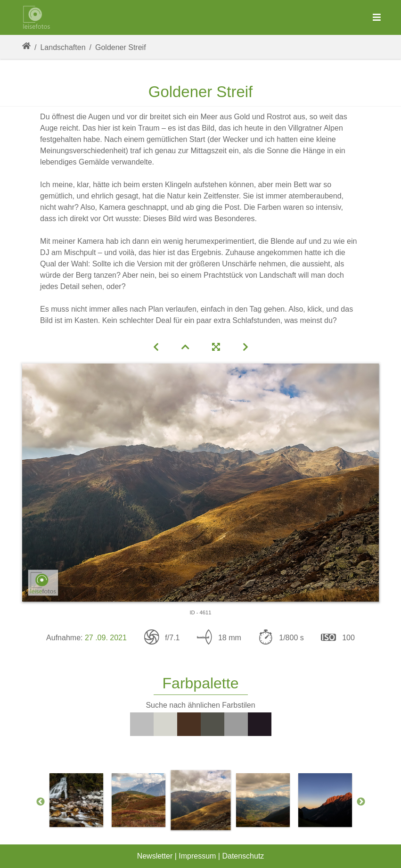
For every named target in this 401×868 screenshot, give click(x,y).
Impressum (197, 856)
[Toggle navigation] (377, 18)
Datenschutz (243, 856)
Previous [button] (41, 802)
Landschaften (63, 47)
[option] (76, 800)
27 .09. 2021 (106, 638)
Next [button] (361, 802)
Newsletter (155, 856)
